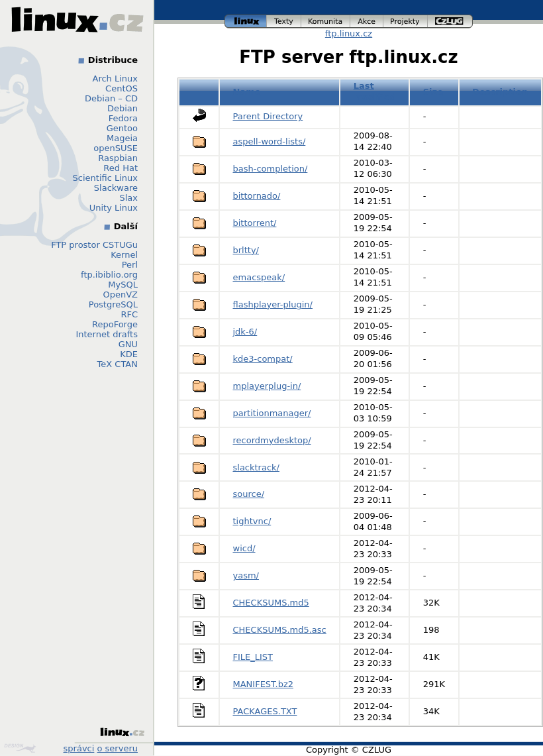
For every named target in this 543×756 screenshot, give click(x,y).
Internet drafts (107, 334)
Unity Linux (114, 208)
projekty (406, 22)
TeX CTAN (118, 364)
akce (367, 22)
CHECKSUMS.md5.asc (280, 630)
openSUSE (116, 148)
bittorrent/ (255, 223)
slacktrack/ (257, 467)
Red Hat (121, 168)
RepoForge (115, 324)
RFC (129, 314)
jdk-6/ (245, 332)
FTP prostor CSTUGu (94, 245)
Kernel (124, 255)
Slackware (116, 188)
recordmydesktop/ (272, 440)
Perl (130, 265)
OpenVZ (120, 295)
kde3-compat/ (263, 359)
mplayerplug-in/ (267, 386)
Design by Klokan (20, 748)
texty (284, 22)
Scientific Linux (105, 178)
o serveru (118, 748)
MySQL (123, 285)
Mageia (122, 138)
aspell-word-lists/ (270, 141)
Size (433, 92)
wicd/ (244, 548)
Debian (123, 108)
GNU (128, 344)
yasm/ (246, 575)
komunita (326, 22)
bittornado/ (257, 196)
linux (246, 22)
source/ (249, 494)
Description (500, 92)
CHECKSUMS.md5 (271, 603)
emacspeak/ (259, 277)
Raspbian (118, 158)
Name (247, 92)
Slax (128, 198)
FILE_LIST (253, 657)
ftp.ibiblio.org (109, 275)
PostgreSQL (113, 304)
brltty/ (246, 250)
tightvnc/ (252, 521)
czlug (450, 22)
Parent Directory (268, 116)
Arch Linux (116, 79)
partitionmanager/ (272, 413)
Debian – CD (111, 98)
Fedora (123, 118)
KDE (129, 354)
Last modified (375, 91)
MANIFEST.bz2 (264, 684)
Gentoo (122, 128)
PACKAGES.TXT (265, 711)
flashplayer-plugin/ (273, 304)
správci (79, 748)
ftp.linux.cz (349, 33)
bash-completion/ (271, 169)
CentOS (122, 88)
